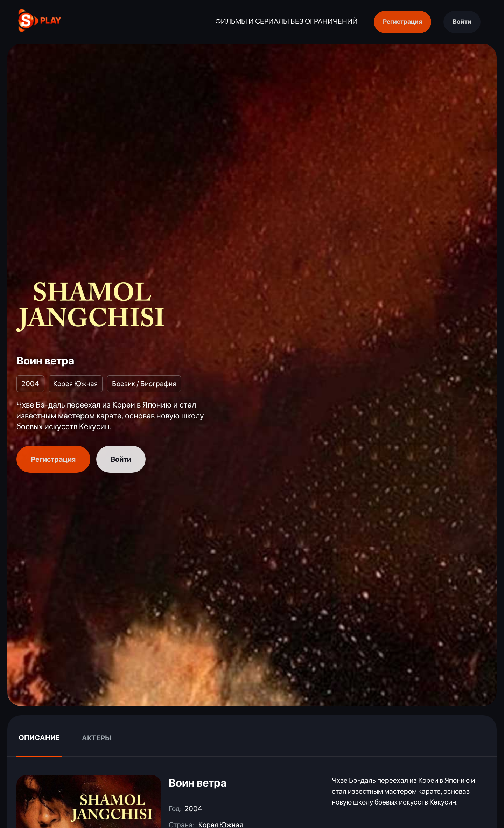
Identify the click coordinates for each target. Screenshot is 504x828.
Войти (462, 22)
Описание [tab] (39, 737)
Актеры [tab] (97, 738)
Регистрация (402, 22)
